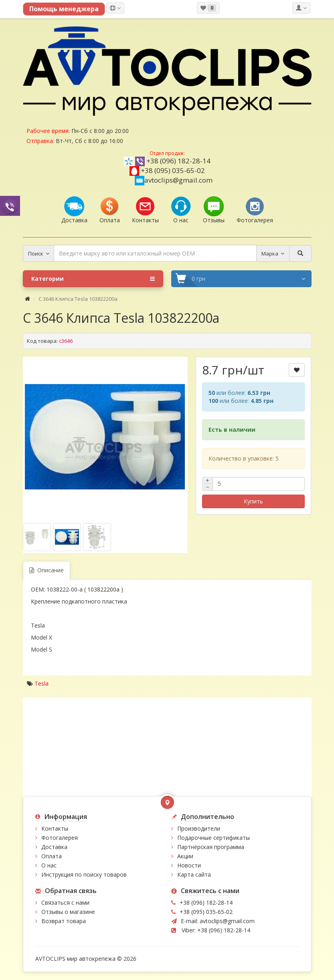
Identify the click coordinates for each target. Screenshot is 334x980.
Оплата (52, 856)
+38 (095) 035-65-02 (173, 170)
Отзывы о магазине (68, 912)
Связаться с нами (65, 903)
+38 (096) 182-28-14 (178, 161)
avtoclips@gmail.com (174, 180)
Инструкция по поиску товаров (84, 874)
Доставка (54, 847)
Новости (189, 865)
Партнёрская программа (211, 847)
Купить (253, 501)
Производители (199, 828)
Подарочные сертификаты (214, 838)
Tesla (41, 683)
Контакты (55, 828)
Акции (185, 856)
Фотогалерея (60, 838)
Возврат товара (64, 921)
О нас (49, 865)
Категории (93, 279)
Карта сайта (194, 874)
